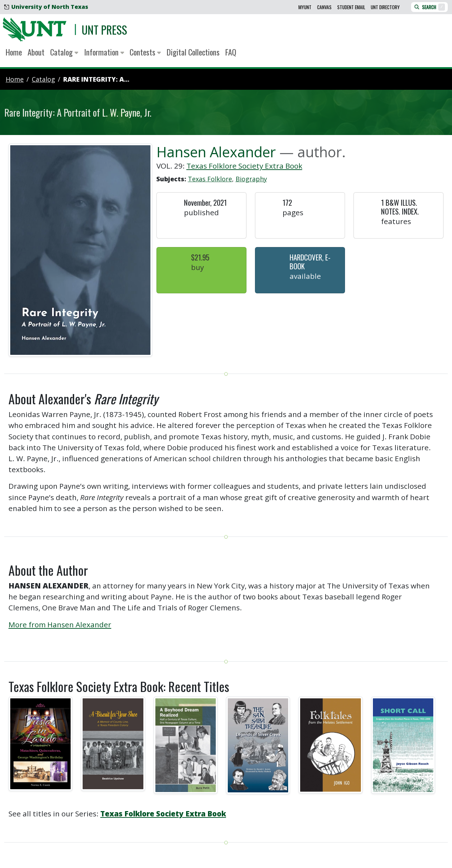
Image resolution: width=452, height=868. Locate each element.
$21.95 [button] (200, 257)
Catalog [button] (64, 52)
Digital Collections (193, 52)
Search (429, 7)
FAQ (231, 52)
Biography (251, 179)
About (36, 52)
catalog (43, 79)
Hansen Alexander (216, 152)
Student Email (351, 7)
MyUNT (305, 7)
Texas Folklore (210, 179)
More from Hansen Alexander (60, 624)
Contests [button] (145, 52)
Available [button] (305, 276)
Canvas (324, 7)
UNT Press (104, 30)
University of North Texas (46, 7)
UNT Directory (385, 7)
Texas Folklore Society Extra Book (244, 166)
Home (14, 52)
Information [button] (104, 52)
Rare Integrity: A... (96, 79)
